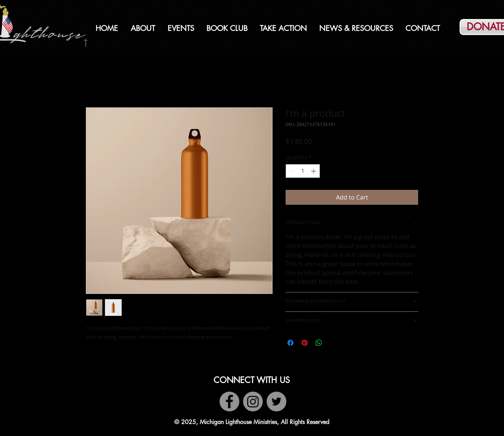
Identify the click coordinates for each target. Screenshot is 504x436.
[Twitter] (276, 402)
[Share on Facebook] (290, 343)
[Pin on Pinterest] (305, 343)
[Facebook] (229, 402)
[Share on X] (333, 343)
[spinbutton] (303, 171)
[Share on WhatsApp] (319, 343)
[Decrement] (291, 171)
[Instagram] (253, 402)
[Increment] (314, 171)
